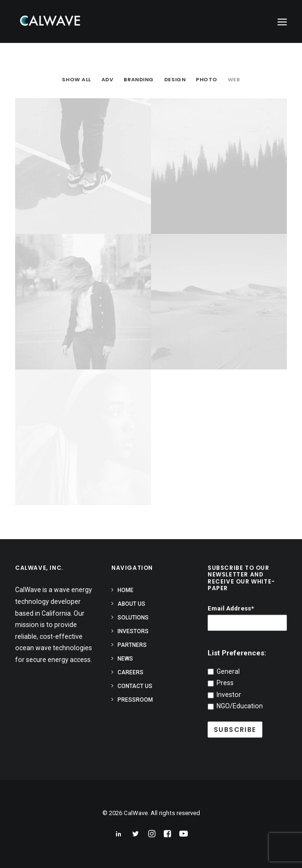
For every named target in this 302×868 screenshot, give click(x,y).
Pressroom (135, 700)
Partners (132, 645)
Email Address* (231, 608)
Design (175, 80)
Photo (207, 80)
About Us (131, 604)
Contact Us (135, 686)
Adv (108, 80)
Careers (130, 672)
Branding (138, 80)
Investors (133, 631)
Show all (76, 80)
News (125, 659)
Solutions (133, 618)
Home (126, 590)
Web (234, 80)
